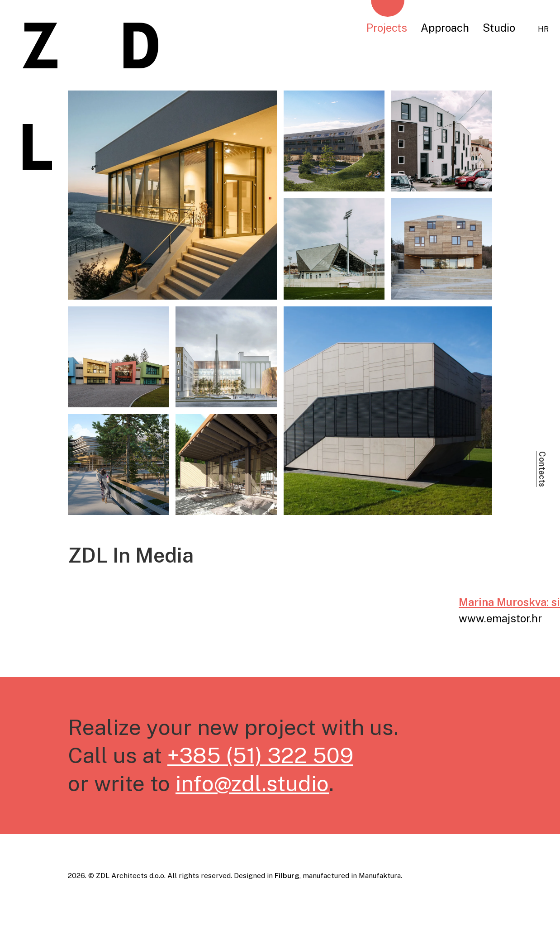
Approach (445, 28)
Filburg (287, 876)
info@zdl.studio (252, 783)
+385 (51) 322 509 (260, 755)
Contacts (542, 469)
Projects (387, 28)
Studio (499, 28)
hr (543, 29)
